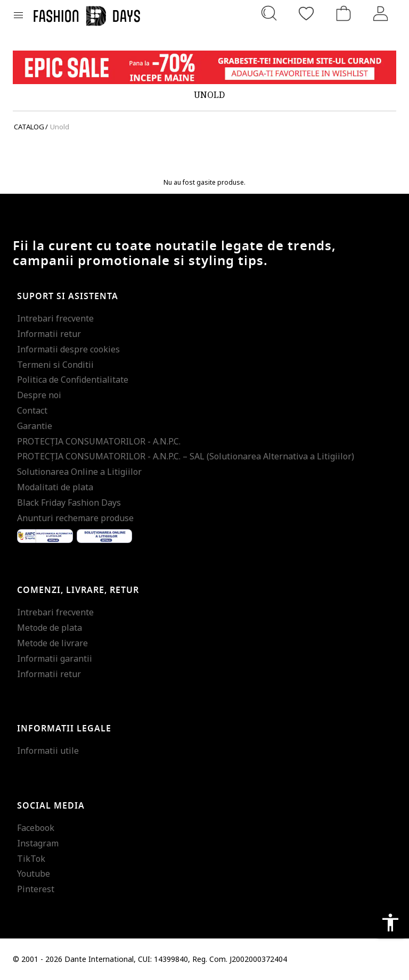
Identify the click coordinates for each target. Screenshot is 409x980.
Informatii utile (48, 751)
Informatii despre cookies (68, 349)
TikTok (31, 859)
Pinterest (36, 889)
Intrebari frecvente (55, 318)
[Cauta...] (269, 13)
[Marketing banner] (204, 67)
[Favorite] (306, 13)
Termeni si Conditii (55, 365)
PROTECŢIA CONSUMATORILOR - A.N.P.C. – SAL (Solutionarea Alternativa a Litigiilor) (186, 456)
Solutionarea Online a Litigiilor (79, 472)
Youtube (34, 874)
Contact (32, 410)
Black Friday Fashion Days (69, 503)
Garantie (35, 426)
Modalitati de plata (55, 487)
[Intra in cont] (381, 13)
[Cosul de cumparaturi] (343, 13)
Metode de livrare (52, 643)
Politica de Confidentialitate (73, 380)
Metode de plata (50, 628)
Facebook (36, 828)
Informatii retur (49, 334)
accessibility (390, 923)
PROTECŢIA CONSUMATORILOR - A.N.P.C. (99, 441)
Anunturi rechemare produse (75, 518)
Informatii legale (64, 729)
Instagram (38, 843)
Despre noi (39, 395)
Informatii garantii (55, 658)
